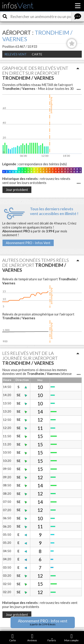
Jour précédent (17, 190)
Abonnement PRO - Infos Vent (28, 243)
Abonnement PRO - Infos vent (43, 622)
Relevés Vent (16, 54)
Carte (37, 54)
